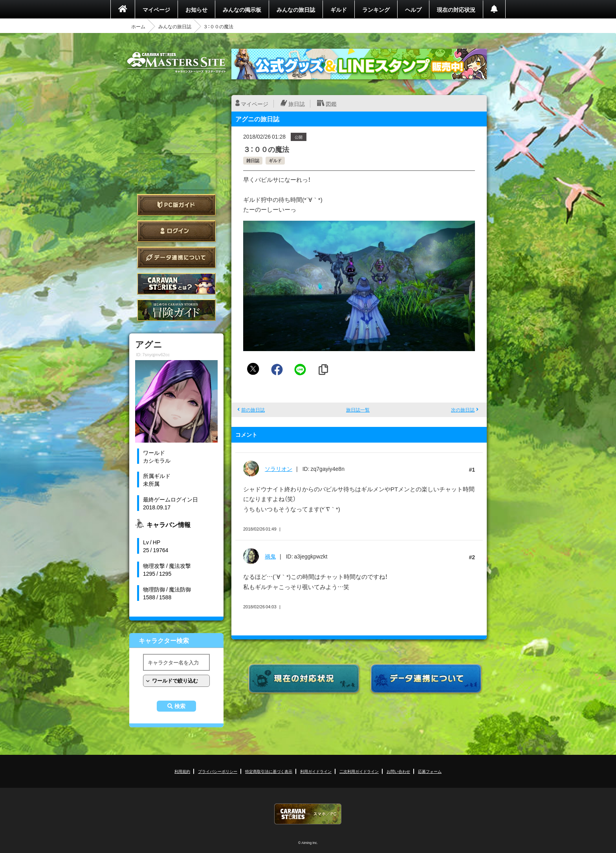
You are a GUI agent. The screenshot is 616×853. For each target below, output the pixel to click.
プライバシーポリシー (218, 771)
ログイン (176, 231)
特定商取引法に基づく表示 (269, 771)
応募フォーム (430, 771)
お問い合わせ (398, 771)
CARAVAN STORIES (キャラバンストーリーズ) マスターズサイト (176, 62)
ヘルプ (413, 9)
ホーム (138, 26)
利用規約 (182, 771)
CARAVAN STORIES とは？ (176, 284)
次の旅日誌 (463, 410)
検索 (180, 706)
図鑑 (331, 104)
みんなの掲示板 (242, 9)
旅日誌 (297, 104)
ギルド (339, 9)
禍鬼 (270, 556)
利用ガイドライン (316, 771)
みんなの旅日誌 (296, 9)
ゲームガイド (176, 310)
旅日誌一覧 (358, 410)
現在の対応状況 (456, 9)
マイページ (156, 9)
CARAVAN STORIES (308, 814)
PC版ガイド (176, 205)
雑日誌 (253, 160)
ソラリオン (279, 469)
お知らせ (196, 9)
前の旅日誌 (253, 410)
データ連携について (176, 257)
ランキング (376, 9)
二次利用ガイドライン (359, 771)
